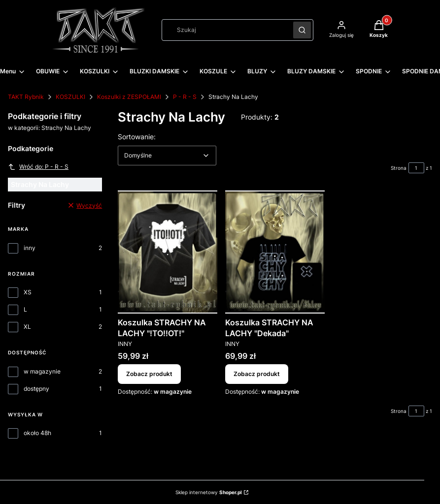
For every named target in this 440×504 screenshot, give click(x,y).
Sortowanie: (137, 136)
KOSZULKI (70, 97)
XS (28, 292)
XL (27, 327)
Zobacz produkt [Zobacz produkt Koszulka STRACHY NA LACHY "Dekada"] (257, 374)
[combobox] (224, 30)
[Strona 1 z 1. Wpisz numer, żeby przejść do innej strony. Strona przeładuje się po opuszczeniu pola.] (416, 168)
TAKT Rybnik (26, 97)
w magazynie (42, 371)
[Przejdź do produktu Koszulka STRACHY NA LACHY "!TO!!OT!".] (168, 252)
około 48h (37, 433)
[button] (302, 30)
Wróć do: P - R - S (38, 167)
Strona (399, 168)
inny (30, 248)
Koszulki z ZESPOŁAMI (129, 97)
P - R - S (185, 97)
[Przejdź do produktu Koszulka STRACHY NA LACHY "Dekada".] (275, 252)
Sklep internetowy (209, 492)
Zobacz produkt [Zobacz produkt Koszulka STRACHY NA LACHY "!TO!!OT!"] (149, 374)
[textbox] (167, 156)
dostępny (36, 389)
